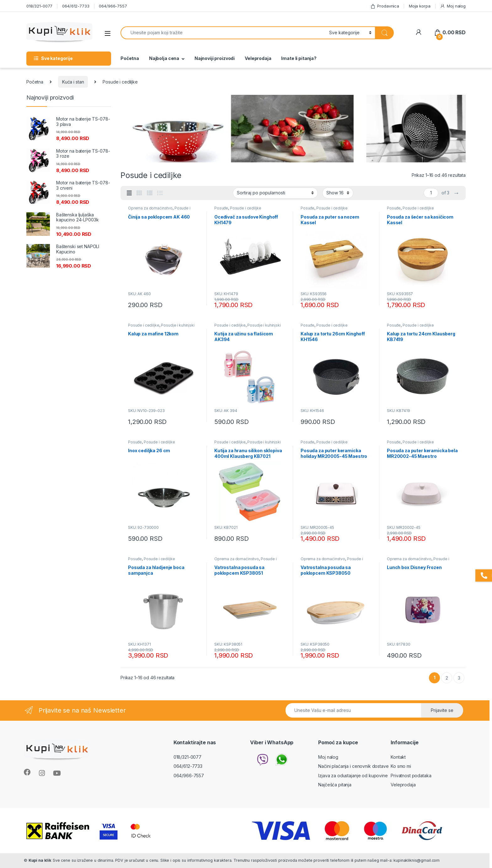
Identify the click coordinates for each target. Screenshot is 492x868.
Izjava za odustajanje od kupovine (353, 776)
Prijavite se (442, 710)
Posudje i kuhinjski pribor (161, 327)
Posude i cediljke (246, 208)
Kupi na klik (40, 860)
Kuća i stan (73, 82)
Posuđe (221, 208)
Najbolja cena (164, 58)
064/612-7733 (76, 6)
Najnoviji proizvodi (215, 58)
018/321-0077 (39, 6)
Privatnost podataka (411, 776)
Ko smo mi (401, 766)
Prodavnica (385, 6)
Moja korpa (420, 6)
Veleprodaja (258, 58)
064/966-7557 (113, 6)
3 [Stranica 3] (459, 678)
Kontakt (398, 757)
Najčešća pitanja (335, 785)
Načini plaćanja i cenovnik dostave (353, 766)
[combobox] (223, 33)
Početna (130, 58)
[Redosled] (275, 193)
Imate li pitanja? (299, 58)
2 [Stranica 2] (447, 678)
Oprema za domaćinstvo (150, 208)
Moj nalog (453, 6)
